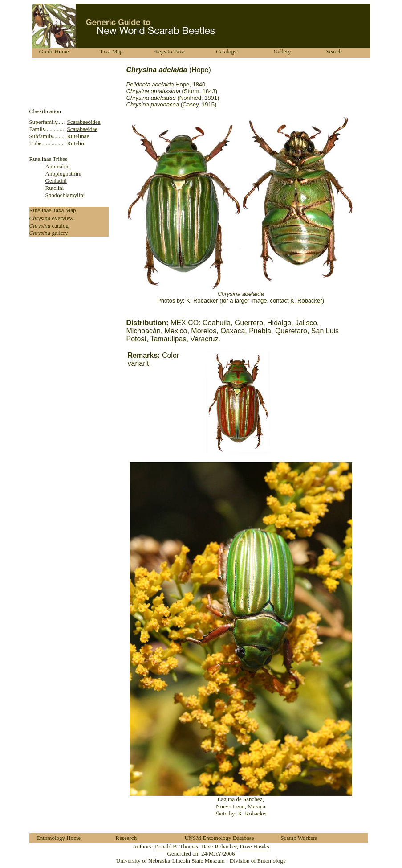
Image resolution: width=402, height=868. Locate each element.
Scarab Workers (299, 838)
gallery (60, 233)
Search (334, 51)
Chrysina (41, 218)
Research (126, 838)
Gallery (282, 51)
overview (62, 218)
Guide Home (54, 51)
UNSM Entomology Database (219, 838)
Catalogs (227, 51)
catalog (60, 226)
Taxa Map (111, 51)
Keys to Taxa (170, 51)
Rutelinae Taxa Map (53, 210)
